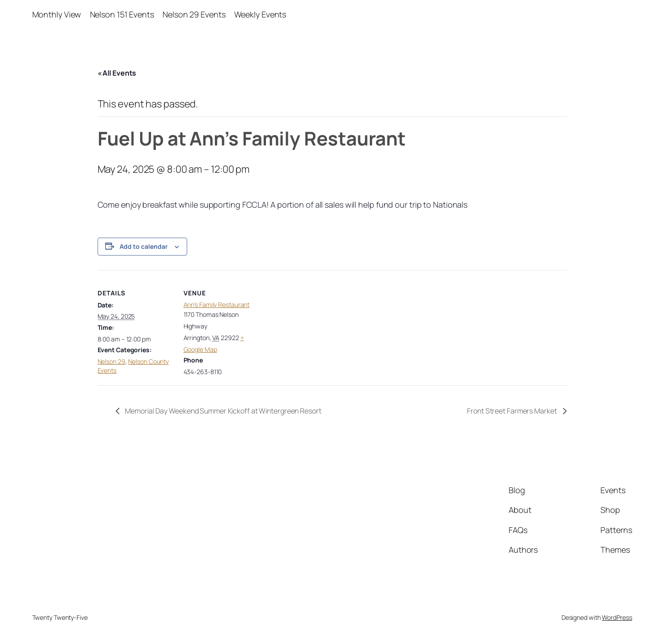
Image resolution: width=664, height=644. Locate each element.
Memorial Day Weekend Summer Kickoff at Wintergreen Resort (223, 411)
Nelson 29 (111, 361)
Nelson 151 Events (122, 14)
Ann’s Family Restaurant (217, 305)
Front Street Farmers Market (512, 411)
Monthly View (57, 14)
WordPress (617, 617)
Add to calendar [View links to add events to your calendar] (144, 246)
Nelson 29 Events (194, 14)
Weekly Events (260, 14)
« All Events (117, 73)
